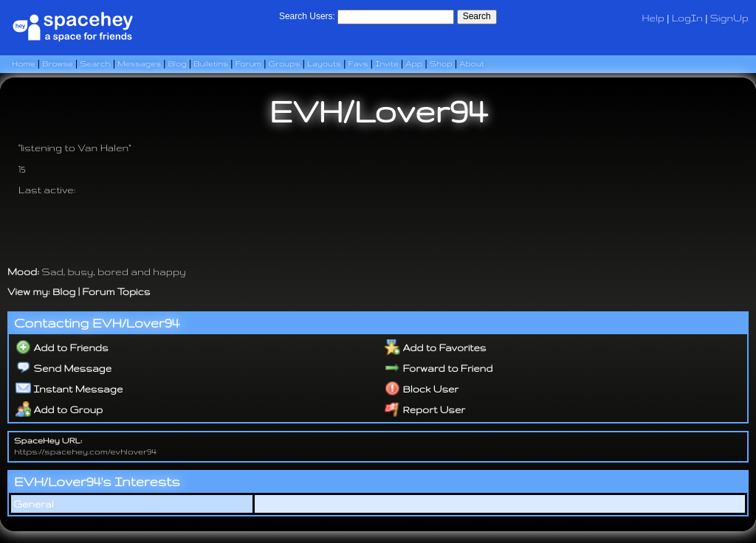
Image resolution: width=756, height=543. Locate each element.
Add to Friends (62, 347)
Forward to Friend (439, 368)
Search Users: (307, 16)
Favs (358, 63)
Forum (248, 63)
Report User (425, 409)
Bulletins (210, 63)
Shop (441, 63)
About (472, 63)
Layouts (324, 63)
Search (477, 16)
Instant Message (69, 389)
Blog (178, 63)
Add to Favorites (436, 347)
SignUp (729, 18)
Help (653, 18)
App (415, 63)
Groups (285, 63)
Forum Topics (116, 291)
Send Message (63, 368)
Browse (58, 63)
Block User (422, 389)
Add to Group (59, 409)
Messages (139, 63)
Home (23, 63)
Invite (387, 63)
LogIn (687, 18)
